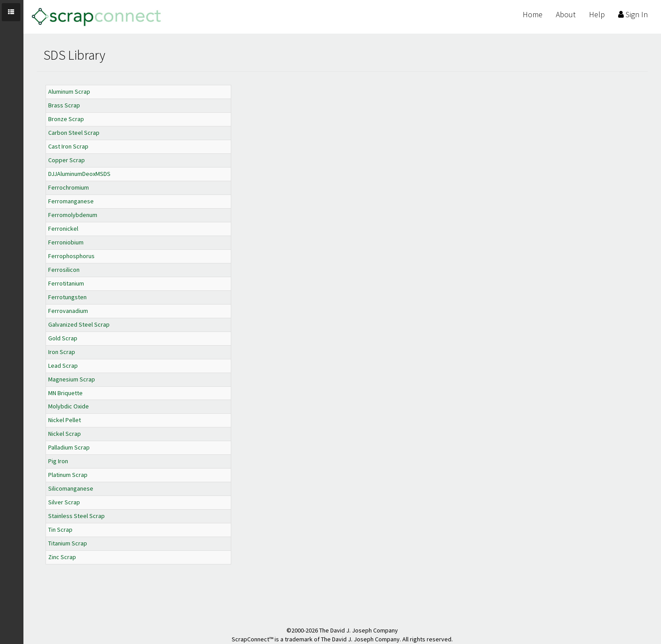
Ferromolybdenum (73, 215)
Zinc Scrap (62, 557)
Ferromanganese (71, 201)
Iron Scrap (62, 352)
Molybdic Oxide (69, 406)
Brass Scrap (64, 105)
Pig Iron (58, 461)
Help (597, 14)
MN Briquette (65, 393)
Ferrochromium (69, 187)
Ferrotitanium (66, 283)
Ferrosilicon (64, 270)
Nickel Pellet (65, 420)
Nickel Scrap (65, 434)
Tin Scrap (60, 530)
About (566, 14)
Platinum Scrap (68, 475)
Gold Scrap (63, 338)
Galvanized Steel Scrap (79, 324)
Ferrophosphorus (71, 256)
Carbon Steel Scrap (74, 133)
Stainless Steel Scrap (76, 516)
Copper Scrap (67, 160)
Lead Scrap (63, 366)
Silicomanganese (71, 488)
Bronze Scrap (66, 119)
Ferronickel (63, 229)
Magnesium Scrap (72, 379)
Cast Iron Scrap (68, 146)
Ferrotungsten (67, 297)
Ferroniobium (66, 242)
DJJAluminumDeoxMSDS (79, 174)
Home (533, 14)
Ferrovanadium (68, 311)
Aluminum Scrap (69, 91)
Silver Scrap (64, 502)
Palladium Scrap (69, 447)
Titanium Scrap (68, 543)
